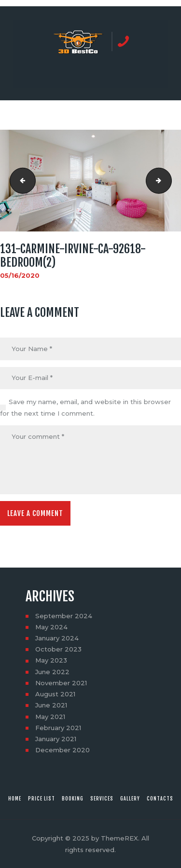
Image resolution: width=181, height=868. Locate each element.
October (58, 649)
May (51, 627)
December (63, 750)
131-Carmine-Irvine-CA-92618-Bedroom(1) (20, 181)
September (64, 616)
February (58, 728)
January (57, 638)
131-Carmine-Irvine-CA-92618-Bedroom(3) (168, 181)
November (61, 683)
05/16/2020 (20, 275)
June (52, 672)
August (55, 694)
